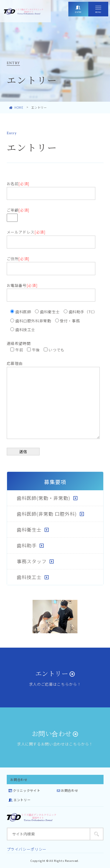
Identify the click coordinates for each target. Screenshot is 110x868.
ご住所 (51, 263)
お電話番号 (51, 290)
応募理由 (53, 400)
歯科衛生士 (29, 530)
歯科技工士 (29, 577)
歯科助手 (27, 545)
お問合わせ (67, 790)
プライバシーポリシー (27, 849)
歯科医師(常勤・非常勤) (44, 498)
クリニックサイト (24, 790)
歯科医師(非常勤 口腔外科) (47, 514)
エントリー (20, 800)
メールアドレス (51, 237)
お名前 (51, 188)
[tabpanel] (55, 617)
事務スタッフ (32, 561)
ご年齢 (18, 214)
